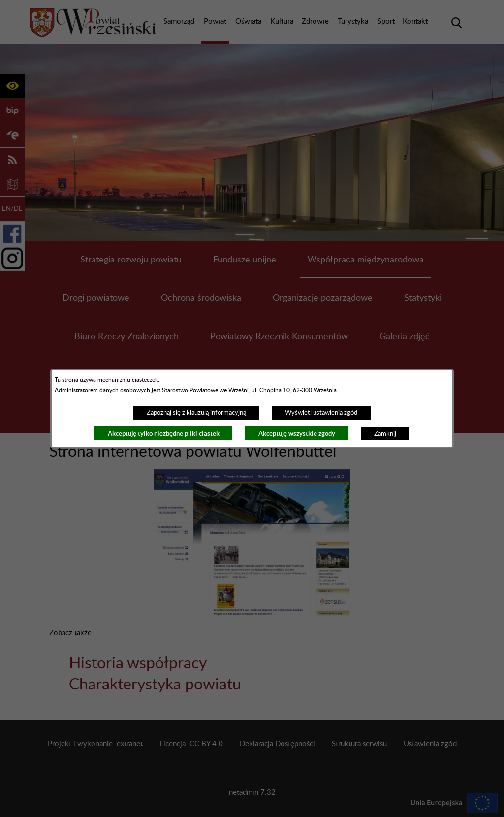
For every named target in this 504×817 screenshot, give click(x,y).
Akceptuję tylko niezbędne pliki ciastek (164, 434)
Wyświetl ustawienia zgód (321, 413)
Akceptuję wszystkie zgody (297, 434)
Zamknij (385, 434)
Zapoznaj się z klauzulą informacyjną (196, 413)
